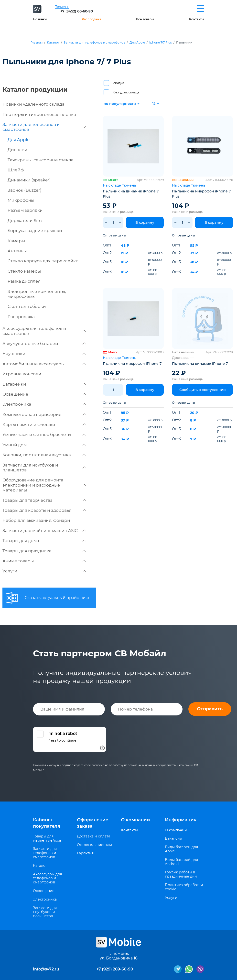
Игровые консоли (22, 374)
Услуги (44, 571)
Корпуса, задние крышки (35, 231)
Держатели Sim (25, 221)
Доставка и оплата (94, 836)
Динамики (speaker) (29, 180)
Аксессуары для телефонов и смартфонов (44, 331)
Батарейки (44, 384)
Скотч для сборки (27, 306)
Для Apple (137, 43)
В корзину (145, 223)
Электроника (44, 404)
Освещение (44, 394)
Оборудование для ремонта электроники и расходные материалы (44, 485)
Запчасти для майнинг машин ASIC (44, 531)
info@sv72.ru (46, 969)
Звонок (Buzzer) (25, 190)
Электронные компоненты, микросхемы (37, 294)
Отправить (210, 709)
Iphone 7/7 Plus (161, 43)
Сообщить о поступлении (203, 390)
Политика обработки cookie (184, 887)
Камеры (16, 241)
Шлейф (16, 170)
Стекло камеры (24, 271)
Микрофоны (21, 200)
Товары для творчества (44, 500)
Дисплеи (17, 150)
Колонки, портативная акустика (44, 455)
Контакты (197, 19)
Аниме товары (44, 561)
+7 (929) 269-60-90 (115, 969)
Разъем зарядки (25, 210)
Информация (181, 820)
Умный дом (44, 445)
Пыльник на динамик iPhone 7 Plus (131, 194)
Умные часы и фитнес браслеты (44, 434)
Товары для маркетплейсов (47, 838)
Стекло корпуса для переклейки (43, 261)
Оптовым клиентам (94, 845)
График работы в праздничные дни (181, 874)
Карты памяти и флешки (44, 424)
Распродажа (92, 19)
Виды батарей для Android (181, 862)
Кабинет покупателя (47, 823)
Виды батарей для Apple (181, 849)
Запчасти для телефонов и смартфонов (94, 43)
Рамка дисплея (24, 281)
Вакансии (174, 839)
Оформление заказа (93, 823)
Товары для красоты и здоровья (44, 510)
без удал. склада (126, 92)
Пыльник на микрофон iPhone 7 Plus (201, 194)
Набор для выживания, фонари (36, 520)
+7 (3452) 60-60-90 (77, 11)
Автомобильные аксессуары (44, 364)
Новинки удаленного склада (33, 104)
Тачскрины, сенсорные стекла (41, 160)
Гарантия (85, 853)
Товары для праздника (44, 551)
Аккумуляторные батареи (44, 344)
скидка (119, 83)
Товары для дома (44, 541)
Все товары (145, 19)
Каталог (53, 43)
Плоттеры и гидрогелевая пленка (39, 114)
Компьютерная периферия (44, 414)
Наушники (44, 354)
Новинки (40, 19)
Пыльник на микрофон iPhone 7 (132, 364)
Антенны (17, 251)
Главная (37, 43)
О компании (135, 820)
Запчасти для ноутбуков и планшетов (44, 468)
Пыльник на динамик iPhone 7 (200, 364)
